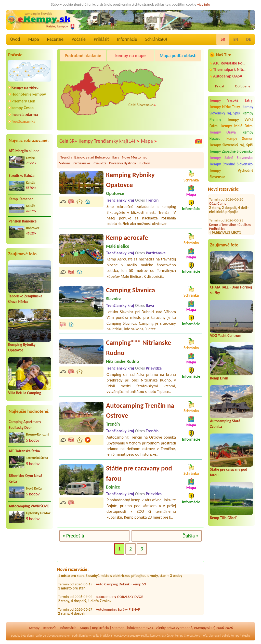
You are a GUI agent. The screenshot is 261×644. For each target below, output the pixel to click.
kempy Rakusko (240, 636)
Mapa (33, 39)
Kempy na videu (25, 87)
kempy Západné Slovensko (231, 151)
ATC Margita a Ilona (24, 151)
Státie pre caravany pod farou (139, 473)
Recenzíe (55, 39)
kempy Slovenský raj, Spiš (231, 110)
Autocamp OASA (228, 76)
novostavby (120, 636)
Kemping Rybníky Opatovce (130, 180)
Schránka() (156, 39)
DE (249, 39)
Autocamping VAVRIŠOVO (29, 506)
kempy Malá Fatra (237, 126)
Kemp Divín (219, 378)
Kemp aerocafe (127, 238)
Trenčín (66, 157)
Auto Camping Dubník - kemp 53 (121, 586)
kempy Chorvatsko (186, 636)
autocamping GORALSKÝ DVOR (120, 598)
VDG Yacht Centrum (226, 336)
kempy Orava (223, 132)
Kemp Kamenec (21, 199)
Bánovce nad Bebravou (92, 157)
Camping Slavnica (130, 290)
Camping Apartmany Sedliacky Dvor (25, 425)
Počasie (79, 39)
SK (223, 39)
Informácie (127, 39)
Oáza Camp (218, 197)
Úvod (15, 39)
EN (236, 39)
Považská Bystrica (122, 163)
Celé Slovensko (141, 105)
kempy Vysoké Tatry (231, 100)
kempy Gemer (240, 139)
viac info (204, 4)
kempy (154, 636)
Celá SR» (68, 141)
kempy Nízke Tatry (225, 107)
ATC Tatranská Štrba (24, 451)
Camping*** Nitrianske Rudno (139, 348)
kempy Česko (23, 108)
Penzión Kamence (23, 221)
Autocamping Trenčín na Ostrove (140, 411)
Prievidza (100, 163)
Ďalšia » (191, 536)
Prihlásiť (101, 39)
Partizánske (81, 163)
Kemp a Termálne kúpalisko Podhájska (230, 220)
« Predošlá (73, 536)
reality (39, 636)
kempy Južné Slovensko (231, 158)
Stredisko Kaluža (22, 176)
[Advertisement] (30, 566)
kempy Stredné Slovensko (231, 164)
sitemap (118, 628)
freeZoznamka (23, 121)
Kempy (34, 628)
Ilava (116, 157)
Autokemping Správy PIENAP (118, 611)
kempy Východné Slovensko (231, 174)
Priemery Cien (23, 101)
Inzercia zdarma (25, 115)
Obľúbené (243, 86)
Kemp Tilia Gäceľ (223, 518)
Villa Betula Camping (25, 393)
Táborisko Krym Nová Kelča (25, 479)
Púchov (144, 163)
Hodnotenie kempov (29, 94)
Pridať (220, 86)
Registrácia (100, 628)
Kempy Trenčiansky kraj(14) (109, 141)
